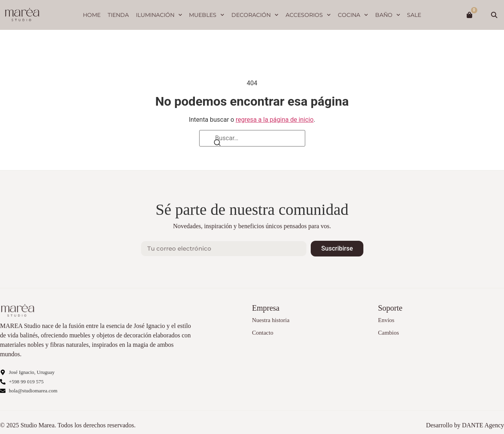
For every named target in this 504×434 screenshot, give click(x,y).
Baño (388, 15)
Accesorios (308, 15)
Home (92, 15)
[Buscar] (217, 143)
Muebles (207, 15)
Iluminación (159, 15)
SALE (414, 15)
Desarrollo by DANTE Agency (465, 425)
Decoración (255, 15)
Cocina (353, 15)
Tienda (118, 15)
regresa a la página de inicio (275, 120)
